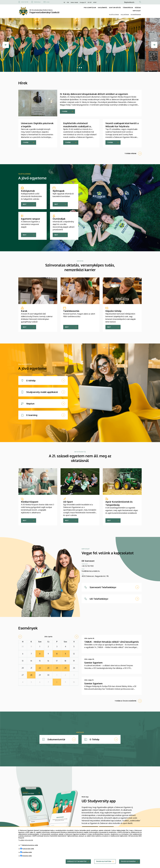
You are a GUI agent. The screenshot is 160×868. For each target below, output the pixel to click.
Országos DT (83, 2)
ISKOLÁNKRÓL (102, 8)
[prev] (20, 637)
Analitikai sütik (27, 852)
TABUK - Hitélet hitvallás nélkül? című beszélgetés (112, 642)
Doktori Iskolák (74, 2)
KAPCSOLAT (137, 11)
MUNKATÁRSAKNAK (136, 15)
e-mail (48, 2)
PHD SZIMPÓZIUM (90, 8)
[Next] (154, 45)
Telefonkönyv (37, 2)
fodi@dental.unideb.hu (91, 571)
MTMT (95, 2)
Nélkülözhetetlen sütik (30, 845)
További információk (26, 840)
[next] (77, 637)
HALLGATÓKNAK (125, 15)
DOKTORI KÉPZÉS (115, 8)
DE (64, 2)
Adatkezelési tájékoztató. (119, 836)
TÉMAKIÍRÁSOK (128, 8)
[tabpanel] (80, 45)
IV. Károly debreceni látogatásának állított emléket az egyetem (94, 94)
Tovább (64, 111)
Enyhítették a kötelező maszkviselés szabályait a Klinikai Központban (77, 126)
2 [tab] (79, 68)
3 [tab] (81, 68)
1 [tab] (77, 68)
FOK (68, 2)
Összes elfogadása (128, 861)
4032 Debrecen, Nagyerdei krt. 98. (95, 576)
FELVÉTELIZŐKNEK (114, 15)
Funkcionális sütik (28, 849)
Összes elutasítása (104, 861)
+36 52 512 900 (25, 2)
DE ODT (90, 2)
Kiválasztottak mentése (77, 861)
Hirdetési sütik (27, 856)
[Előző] (6, 45)
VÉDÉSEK (138, 8)
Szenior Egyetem (93, 663)
